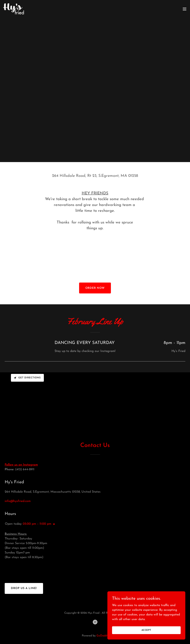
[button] (185, 9)
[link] (14, 9)
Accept (146, 630)
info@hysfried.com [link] (18, 501)
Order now (95, 288)
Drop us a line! (24, 588)
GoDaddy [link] (102, 636)
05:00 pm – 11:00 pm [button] (37, 524)
